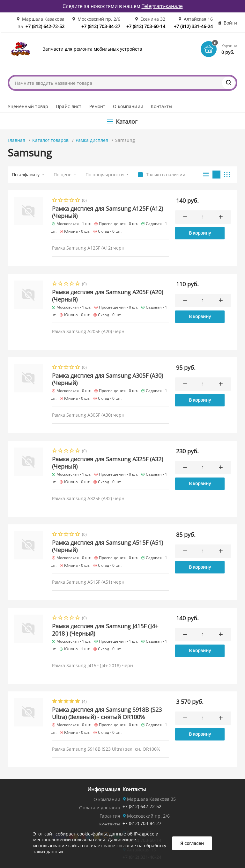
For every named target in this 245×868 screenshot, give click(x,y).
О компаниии (128, 106)
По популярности (105, 175)
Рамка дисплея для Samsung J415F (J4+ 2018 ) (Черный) (105, 630)
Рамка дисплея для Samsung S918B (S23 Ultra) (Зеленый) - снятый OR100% (107, 713)
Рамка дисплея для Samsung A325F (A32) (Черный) (108, 463)
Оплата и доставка (100, 808)
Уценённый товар (28, 106)
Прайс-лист (69, 106)
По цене (63, 175)
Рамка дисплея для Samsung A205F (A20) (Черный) (108, 296)
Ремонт (97, 106)
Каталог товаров (50, 140)
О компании (107, 799)
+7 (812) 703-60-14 (146, 26)
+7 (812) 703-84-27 (101, 26)
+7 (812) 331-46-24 (193, 26)
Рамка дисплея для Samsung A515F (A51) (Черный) (108, 546)
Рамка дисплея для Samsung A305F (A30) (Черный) (108, 379)
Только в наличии (166, 175)
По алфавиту (26, 175)
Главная (16, 140)
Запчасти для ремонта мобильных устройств (92, 49)
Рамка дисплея (92, 140)
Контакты (162, 106)
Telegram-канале (162, 6)
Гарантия (110, 816)
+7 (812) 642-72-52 (45, 26)
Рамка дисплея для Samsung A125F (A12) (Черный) (108, 212)
